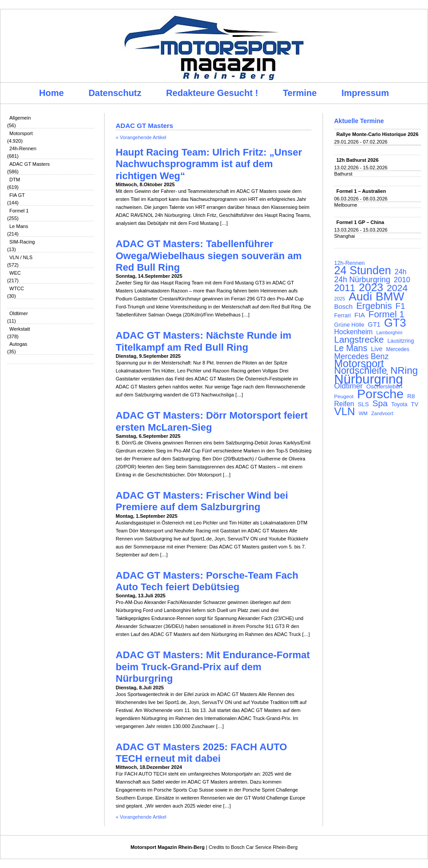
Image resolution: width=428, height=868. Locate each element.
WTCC (17, 288)
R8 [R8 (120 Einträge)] (411, 396)
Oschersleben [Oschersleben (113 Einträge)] (384, 386)
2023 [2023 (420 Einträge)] (371, 288)
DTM (15, 180)
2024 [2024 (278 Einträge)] (397, 288)
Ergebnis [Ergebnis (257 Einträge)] (374, 306)
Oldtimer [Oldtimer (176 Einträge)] (348, 386)
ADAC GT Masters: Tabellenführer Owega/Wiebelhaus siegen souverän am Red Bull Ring (209, 256)
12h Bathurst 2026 (357, 160)
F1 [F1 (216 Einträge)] (400, 306)
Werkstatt (20, 329)
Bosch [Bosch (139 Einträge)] (343, 307)
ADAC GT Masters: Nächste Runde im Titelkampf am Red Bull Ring (204, 341)
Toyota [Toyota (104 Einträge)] (399, 404)
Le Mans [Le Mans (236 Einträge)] (351, 348)
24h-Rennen (23, 148)
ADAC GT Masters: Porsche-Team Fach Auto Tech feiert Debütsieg (207, 581)
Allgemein (20, 118)
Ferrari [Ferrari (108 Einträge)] (342, 315)
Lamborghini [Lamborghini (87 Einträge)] (390, 332)
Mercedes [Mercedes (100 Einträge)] (398, 349)
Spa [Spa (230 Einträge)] (380, 404)
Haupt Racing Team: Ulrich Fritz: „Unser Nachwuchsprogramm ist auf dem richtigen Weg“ (209, 164)
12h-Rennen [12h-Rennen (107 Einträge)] (349, 263)
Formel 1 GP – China (360, 222)
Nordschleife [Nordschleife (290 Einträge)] (361, 371)
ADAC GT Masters (30, 164)
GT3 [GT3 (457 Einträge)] (395, 323)
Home (52, 93)
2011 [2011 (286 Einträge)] (345, 288)
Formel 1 (19, 211)
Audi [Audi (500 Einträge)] (361, 296)
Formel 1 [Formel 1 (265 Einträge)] (386, 314)
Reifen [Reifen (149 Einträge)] (344, 404)
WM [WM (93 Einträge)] (363, 413)
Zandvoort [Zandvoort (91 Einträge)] (382, 413)
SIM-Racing (22, 242)
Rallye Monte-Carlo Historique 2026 (378, 134)
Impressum (365, 93)
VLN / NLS (21, 257)
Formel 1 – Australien (361, 191)
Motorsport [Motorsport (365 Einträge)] (359, 364)
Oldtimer (19, 313)
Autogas (18, 344)
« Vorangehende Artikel (141, 137)
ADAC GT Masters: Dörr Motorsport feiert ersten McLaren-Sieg (212, 421)
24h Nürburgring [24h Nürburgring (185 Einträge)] (362, 280)
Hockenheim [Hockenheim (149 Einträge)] (353, 332)
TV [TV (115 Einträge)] (415, 404)
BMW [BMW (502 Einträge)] (390, 296)
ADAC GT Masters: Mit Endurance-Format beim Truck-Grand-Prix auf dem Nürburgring (213, 667)
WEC (15, 273)
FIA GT (17, 195)
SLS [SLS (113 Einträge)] (363, 404)
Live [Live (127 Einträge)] (377, 349)
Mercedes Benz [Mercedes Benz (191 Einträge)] (361, 356)
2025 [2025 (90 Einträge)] (340, 299)
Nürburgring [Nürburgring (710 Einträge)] (369, 379)
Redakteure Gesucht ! (212, 93)
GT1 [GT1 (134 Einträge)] (374, 324)
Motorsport (21, 133)
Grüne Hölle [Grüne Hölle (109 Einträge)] (349, 325)
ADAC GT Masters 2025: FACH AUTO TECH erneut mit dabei (201, 753)
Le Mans (19, 226)
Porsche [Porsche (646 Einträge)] (381, 394)
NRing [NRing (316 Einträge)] (404, 371)
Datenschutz (115, 93)
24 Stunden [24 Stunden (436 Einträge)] (363, 270)
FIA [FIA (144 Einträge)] (359, 315)
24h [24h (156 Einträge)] (401, 272)
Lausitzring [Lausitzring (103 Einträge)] (401, 341)
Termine (300, 93)
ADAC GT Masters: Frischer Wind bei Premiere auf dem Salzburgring (202, 501)
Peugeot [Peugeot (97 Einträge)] (344, 396)
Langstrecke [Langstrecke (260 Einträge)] (359, 340)
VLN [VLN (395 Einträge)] (345, 412)
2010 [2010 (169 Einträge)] (402, 280)
